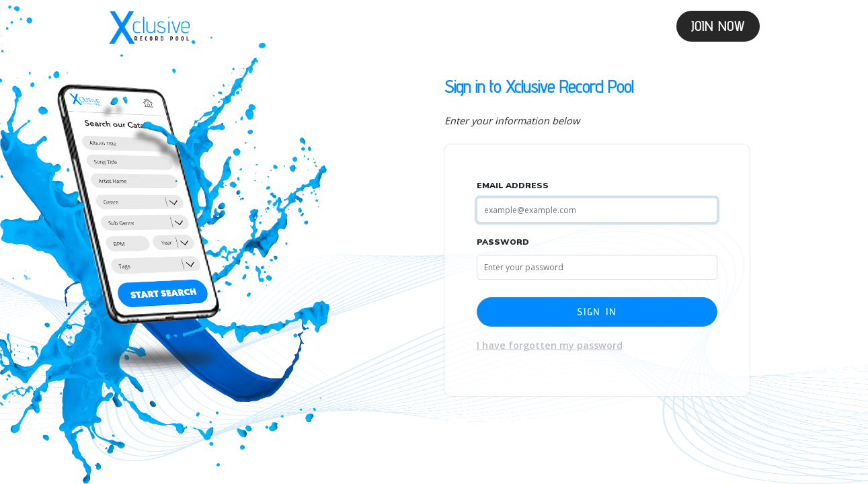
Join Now (718, 26)
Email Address (513, 186)
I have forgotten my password (550, 345)
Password (503, 242)
